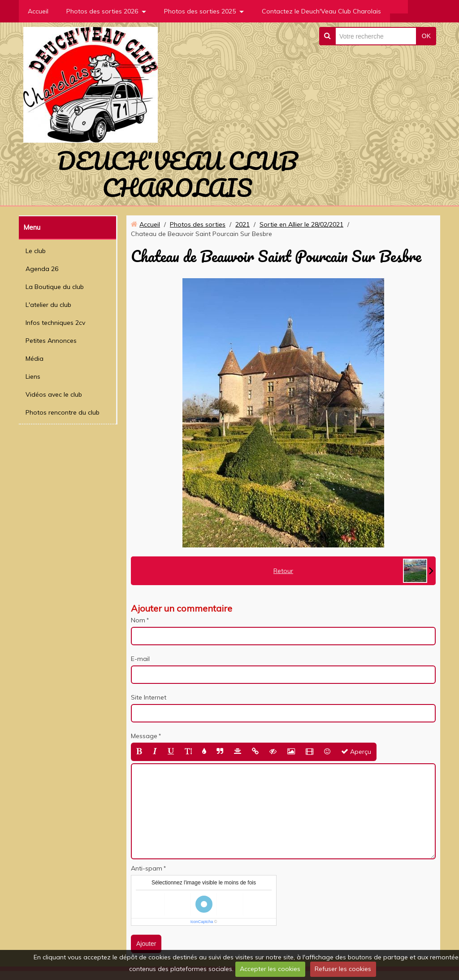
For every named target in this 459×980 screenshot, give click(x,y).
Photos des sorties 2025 (200, 11)
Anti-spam (147, 868)
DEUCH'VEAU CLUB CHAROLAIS (177, 174)
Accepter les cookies (270, 969)
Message (144, 736)
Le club (36, 251)
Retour (283, 571)
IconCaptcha (202, 922)
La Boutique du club (55, 287)
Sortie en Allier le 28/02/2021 (301, 224)
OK (426, 36)
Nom (138, 620)
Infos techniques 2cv (55, 323)
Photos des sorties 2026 (102, 11)
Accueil (38, 11)
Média (35, 359)
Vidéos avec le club (54, 394)
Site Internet (149, 697)
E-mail (140, 659)
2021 (242, 224)
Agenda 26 (42, 269)
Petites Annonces (51, 341)
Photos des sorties (198, 224)
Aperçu (356, 752)
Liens (33, 376)
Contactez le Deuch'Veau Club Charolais (321, 11)
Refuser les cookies (343, 969)
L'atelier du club (48, 305)
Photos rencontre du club (63, 412)
